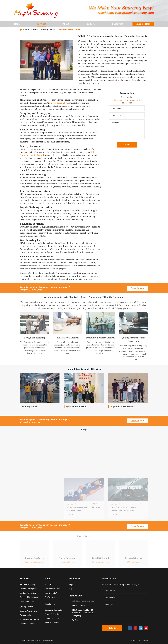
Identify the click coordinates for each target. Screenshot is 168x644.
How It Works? (51, 593)
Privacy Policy (144, 640)
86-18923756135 (79, 605)
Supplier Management (29, 597)
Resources (118, 25)
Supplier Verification (122, 407)
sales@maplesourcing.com (124, 100)
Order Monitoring (27, 601)
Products (91, 25)
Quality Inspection (76, 407)
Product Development (29, 589)
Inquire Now (143, 24)
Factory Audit (30, 407)
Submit (127, 145)
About (66, 25)
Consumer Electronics (54, 610)
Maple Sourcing (58, 103)
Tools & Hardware (52, 623)
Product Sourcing (28, 585)
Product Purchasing (28, 593)
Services (42, 25)
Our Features (50, 597)
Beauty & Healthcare (53, 614)
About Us (49, 585)
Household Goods (52, 618)
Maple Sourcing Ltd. (34, 640)
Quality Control (49, 30)
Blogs (71, 585)
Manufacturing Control (70, 30)
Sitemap (134, 640)
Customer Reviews (52, 589)
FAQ (70, 589)
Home (17, 25)
